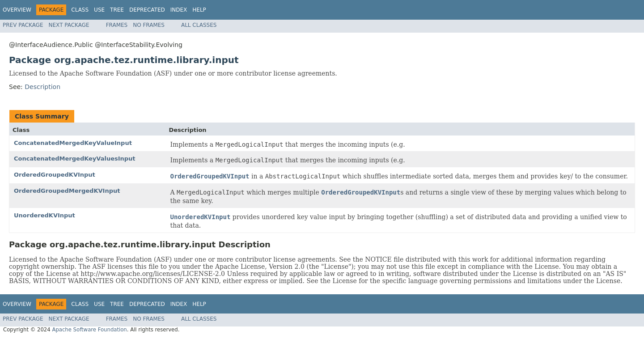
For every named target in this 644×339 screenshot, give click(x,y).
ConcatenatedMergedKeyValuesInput (75, 159)
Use (99, 10)
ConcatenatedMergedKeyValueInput (73, 143)
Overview (17, 10)
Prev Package (23, 25)
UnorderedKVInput (44, 215)
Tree (117, 10)
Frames (117, 25)
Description (42, 87)
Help (199, 10)
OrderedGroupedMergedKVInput (67, 191)
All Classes (199, 25)
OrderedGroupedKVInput (55, 175)
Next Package (69, 25)
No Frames (149, 25)
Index (179, 10)
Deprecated (147, 10)
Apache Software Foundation (89, 330)
